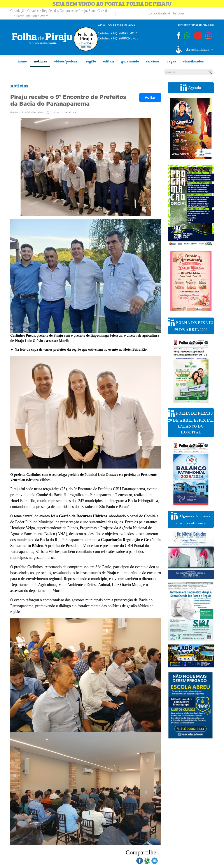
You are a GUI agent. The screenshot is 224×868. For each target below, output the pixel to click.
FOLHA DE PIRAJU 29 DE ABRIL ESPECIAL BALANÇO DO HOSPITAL (191, 422)
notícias (40, 61)
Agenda (191, 87)
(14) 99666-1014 (118, 33)
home (22, 61)
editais (109, 61)
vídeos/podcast (66, 61)
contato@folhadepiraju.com (196, 25)
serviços (153, 61)
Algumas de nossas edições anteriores (191, 519)
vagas (171, 61)
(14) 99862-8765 (118, 38)
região (91, 61)
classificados (193, 61)
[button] (195, 50)
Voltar (150, 98)
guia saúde (130, 61)
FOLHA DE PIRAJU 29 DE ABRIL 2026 (191, 325)
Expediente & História (166, 13)
